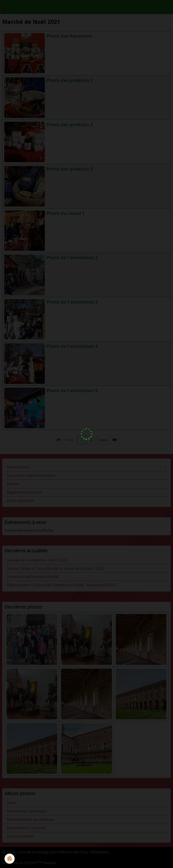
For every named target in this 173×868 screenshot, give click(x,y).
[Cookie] (10, 859)
